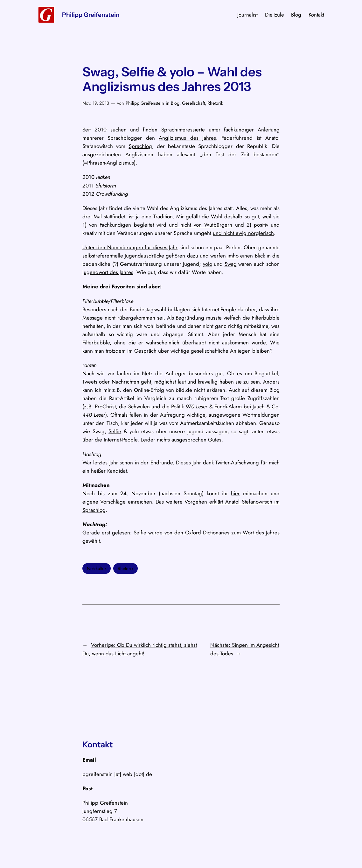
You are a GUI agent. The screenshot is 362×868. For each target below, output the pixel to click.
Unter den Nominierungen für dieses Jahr (130, 247)
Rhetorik (215, 103)
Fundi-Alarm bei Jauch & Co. (247, 406)
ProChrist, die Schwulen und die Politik (139, 406)
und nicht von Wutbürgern (201, 225)
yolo (208, 264)
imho (233, 256)
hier (235, 493)
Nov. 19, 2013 (96, 103)
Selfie (115, 431)
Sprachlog (140, 146)
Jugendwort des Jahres (108, 272)
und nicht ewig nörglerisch (243, 233)
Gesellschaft (193, 103)
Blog (175, 103)
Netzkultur (97, 568)
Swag (231, 264)
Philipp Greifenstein (91, 15)
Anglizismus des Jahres (187, 138)
